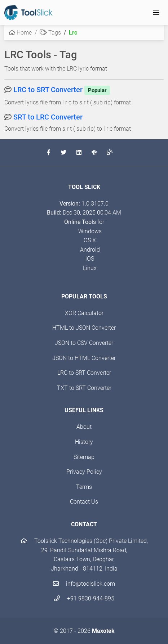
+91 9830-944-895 (84, 598)
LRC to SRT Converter (62, 90)
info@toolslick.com (84, 584)
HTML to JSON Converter (84, 328)
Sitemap (84, 457)
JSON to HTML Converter (84, 358)
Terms (84, 487)
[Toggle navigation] (156, 13)
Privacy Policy (84, 472)
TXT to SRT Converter (84, 388)
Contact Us (84, 502)
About (84, 427)
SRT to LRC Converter (48, 117)
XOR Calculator (84, 313)
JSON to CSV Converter (84, 343)
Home (20, 33)
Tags (50, 33)
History (84, 442)
